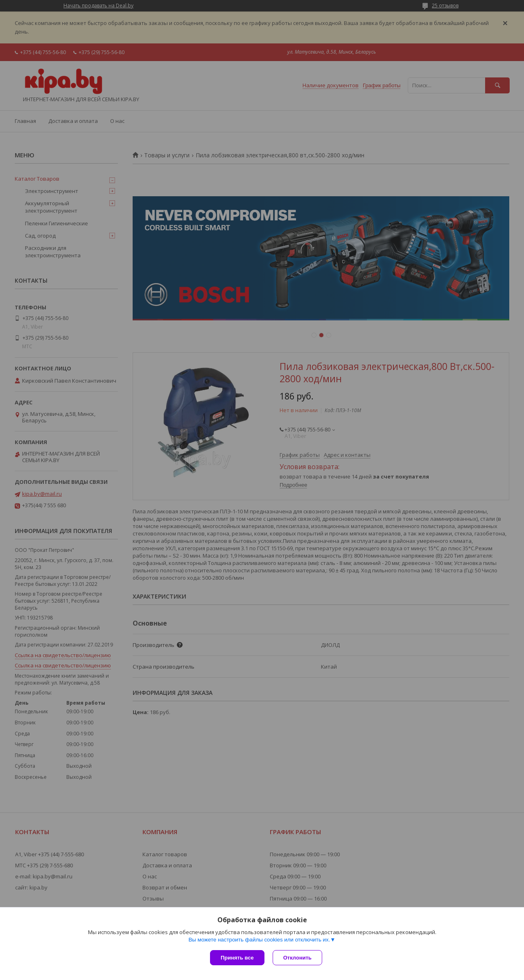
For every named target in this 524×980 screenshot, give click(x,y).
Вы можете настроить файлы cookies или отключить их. (259, 940)
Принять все (237, 958)
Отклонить (297, 958)
